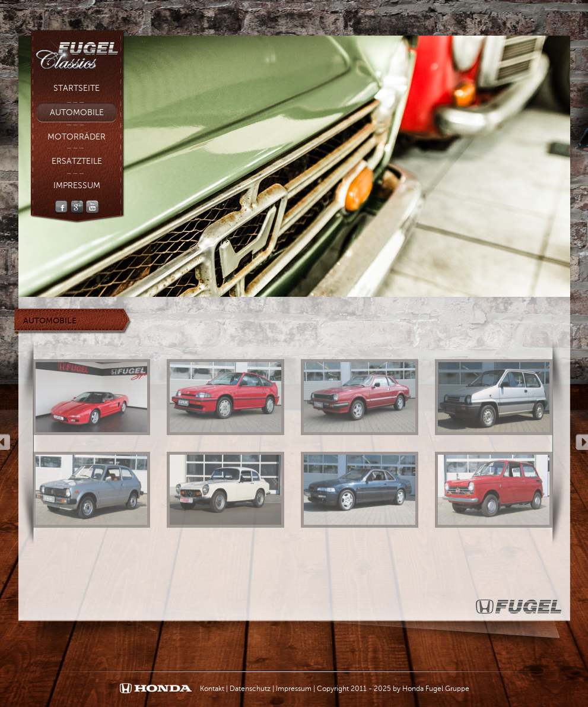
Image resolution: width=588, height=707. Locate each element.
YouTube (92, 207)
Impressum (77, 186)
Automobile (77, 112)
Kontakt (212, 689)
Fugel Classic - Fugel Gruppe (79, 51)
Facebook (61, 207)
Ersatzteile (77, 161)
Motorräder (77, 137)
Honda (156, 689)
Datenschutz (250, 689)
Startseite (77, 88)
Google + (77, 207)
